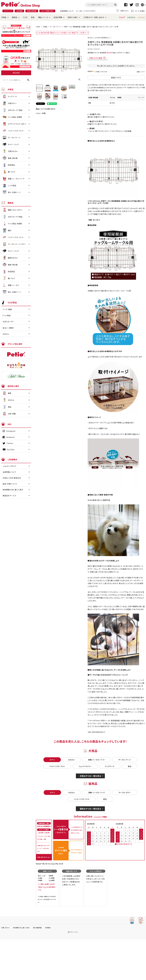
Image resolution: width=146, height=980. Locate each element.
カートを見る (138, 11)
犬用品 (4, 17)
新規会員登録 (32, 11)
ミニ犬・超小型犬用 (43, 33)
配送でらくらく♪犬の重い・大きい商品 (63, 33)
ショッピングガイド (9, 466)
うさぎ (25, 17)
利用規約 (48, 928)
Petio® (122, 17)
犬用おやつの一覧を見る (90, 776)
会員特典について (67, 11)
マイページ (8, 11)
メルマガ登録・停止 (47, 11)
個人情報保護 (37, 928)
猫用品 (15, 17)
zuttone (141, 17)
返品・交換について (10, 484)
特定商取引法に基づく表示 (13, 490)
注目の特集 (58, 17)
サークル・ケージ (55, 27)
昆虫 (33, 17)
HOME (38, 27)
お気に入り (123, 11)
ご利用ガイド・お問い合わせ (94, 17)
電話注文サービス (10, 496)
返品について (141, 72)
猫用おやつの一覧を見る (90, 809)
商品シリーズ (43, 17)
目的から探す (73, 17)
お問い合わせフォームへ (44, 857)
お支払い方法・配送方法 (12, 478)
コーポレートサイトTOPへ (86, 11)
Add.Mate (131, 17)
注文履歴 (19, 11)
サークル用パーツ (83, 33)
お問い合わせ (5, 928)
